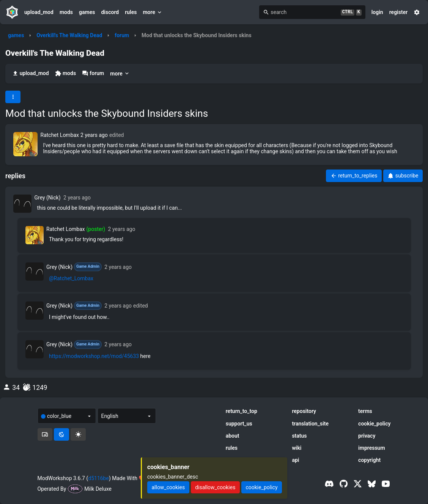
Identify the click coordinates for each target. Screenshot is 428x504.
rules (131, 12)
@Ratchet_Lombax (71, 278)
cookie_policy (374, 424)
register (399, 12)
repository (304, 411)
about (233, 436)
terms (365, 411)
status (299, 436)
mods (66, 12)
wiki (297, 448)
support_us (239, 424)
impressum (372, 448)
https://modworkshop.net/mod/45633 (94, 356)
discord (110, 12)
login (377, 12)
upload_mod (39, 12)
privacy (367, 436)
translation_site (310, 424)
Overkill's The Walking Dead (69, 35)
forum (122, 35)
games (87, 12)
